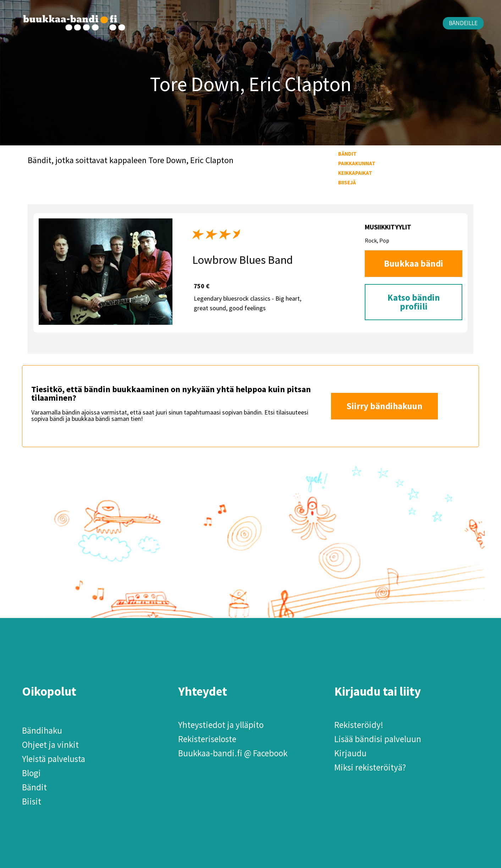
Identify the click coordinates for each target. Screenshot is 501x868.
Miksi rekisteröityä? (370, 767)
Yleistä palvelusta (54, 759)
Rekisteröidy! (359, 725)
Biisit (32, 801)
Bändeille (463, 23)
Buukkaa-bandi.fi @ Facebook (233, 753)
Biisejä (347, 182)
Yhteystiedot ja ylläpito (221, 725)
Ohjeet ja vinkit (50, 745)
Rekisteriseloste (207, 739)
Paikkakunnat (357, 163)
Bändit (347, 154)
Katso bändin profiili (414, 302)
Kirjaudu (350, 753)
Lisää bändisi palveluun (378, 739)
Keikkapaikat (355, 173)
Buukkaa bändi (414, 263)
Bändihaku (42, 730)
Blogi (31, 773)
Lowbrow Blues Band (243, 260)
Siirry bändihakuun (384, 406)
